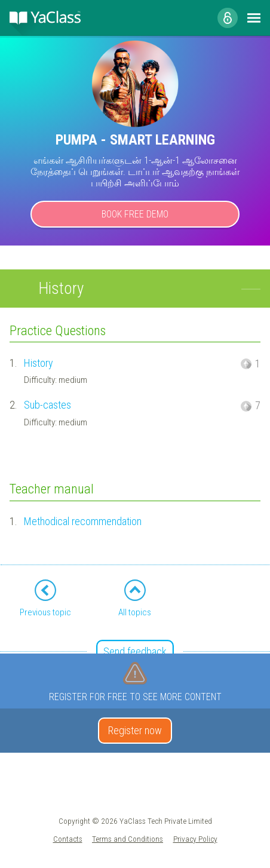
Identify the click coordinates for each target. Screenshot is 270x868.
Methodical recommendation (83, 521)
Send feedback (135, 651)
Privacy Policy (195, 839)
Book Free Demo (135, 214)
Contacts (68, 839)
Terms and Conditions (128, 839)
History (39, 363)
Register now (135, 730)
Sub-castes (47, 405)
